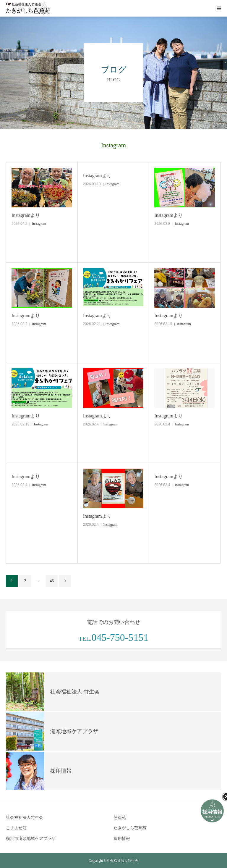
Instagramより (26, 215)
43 (52, 581)
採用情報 (122, 839)
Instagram (39, 224)
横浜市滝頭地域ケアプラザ (31, 839)
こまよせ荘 (16, 828)
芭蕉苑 (120, 818)
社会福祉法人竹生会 (25, 818)
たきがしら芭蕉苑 (130, 828)
